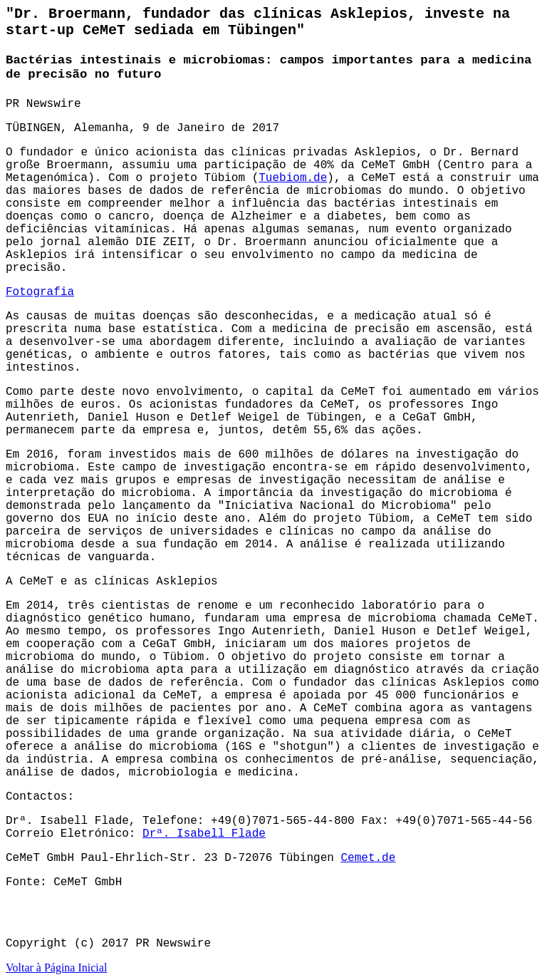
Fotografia (40, 292)
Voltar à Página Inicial (56, 968)
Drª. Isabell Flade (204, 834)
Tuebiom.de (293, 178)
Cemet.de (368, 858)
